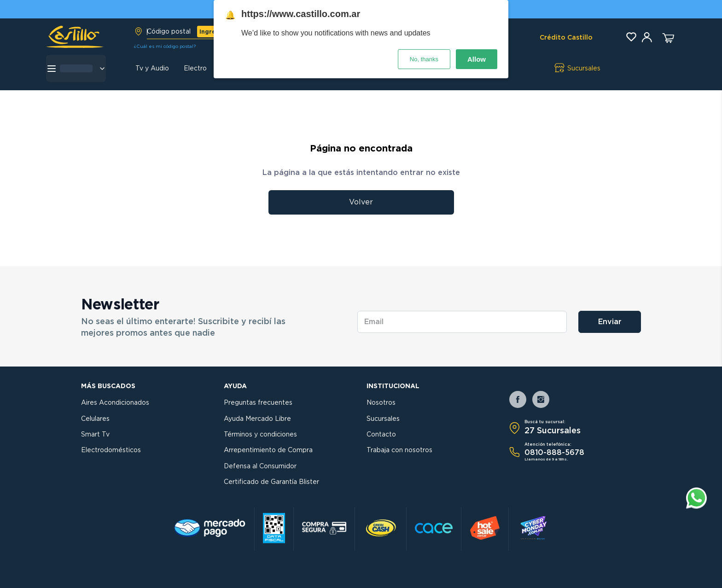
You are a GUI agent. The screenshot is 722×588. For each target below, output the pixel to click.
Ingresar (212, 32)
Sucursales (383, 419)
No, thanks (424, 59)
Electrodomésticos (111, 450)
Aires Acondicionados (115, 403)
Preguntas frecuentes (258, 403)
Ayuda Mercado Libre (257, 419)
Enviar (610, 322)
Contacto (381, 435)
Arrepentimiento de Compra (268, 450)
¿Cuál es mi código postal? (165, 47)
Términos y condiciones (260, 435)
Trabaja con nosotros (399, 450)
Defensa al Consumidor (260, 466)
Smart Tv (95, 435)
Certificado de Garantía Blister (271, 482)
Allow (477, 59)
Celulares (95, 419)
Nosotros (381, 403)
